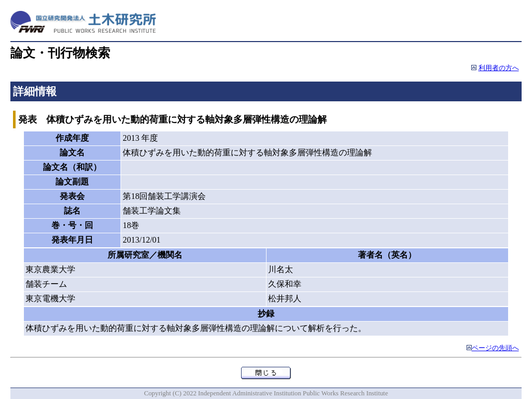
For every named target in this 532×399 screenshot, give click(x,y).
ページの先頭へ (495, 348)
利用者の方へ (499, 68)
